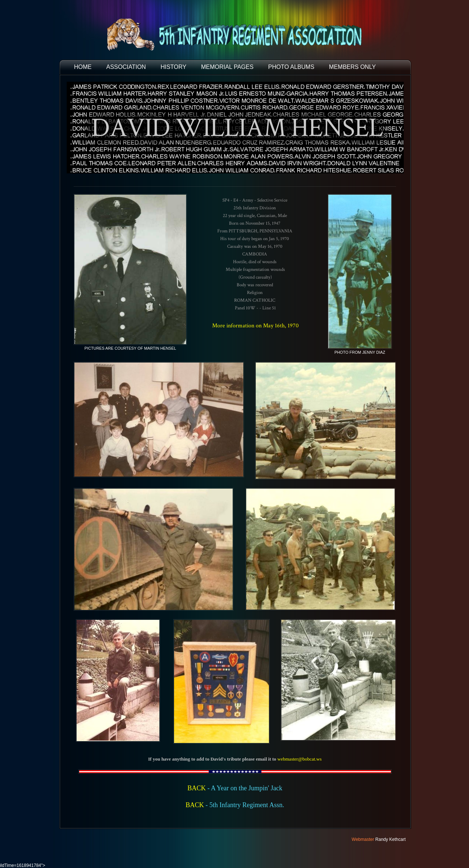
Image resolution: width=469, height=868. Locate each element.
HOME (83, 67)
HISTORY (173, 67)
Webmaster (363, 839)
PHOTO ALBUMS (291, 67)
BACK (196, 788)
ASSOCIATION (126, 67)
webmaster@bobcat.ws (300, 759)
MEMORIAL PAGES (227, 67)
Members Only (352, 67)
